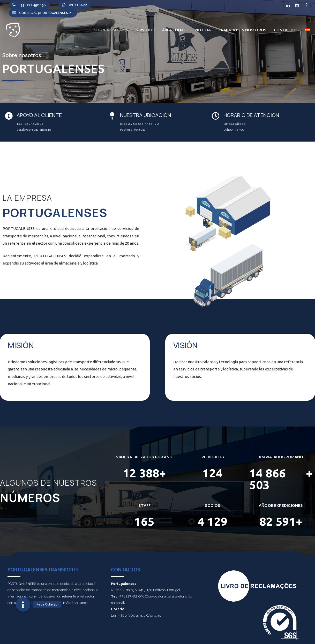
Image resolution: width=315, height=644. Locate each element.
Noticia (203, 30)
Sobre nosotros (111, 30)
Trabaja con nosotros (242, 30)
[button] (23, 604)
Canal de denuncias (200, 639)
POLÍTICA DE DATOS (278, 639)
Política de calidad (250, 639)
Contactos (286, 30)
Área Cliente (175, 30)
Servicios (145, 30)
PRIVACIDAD (225, 639)
